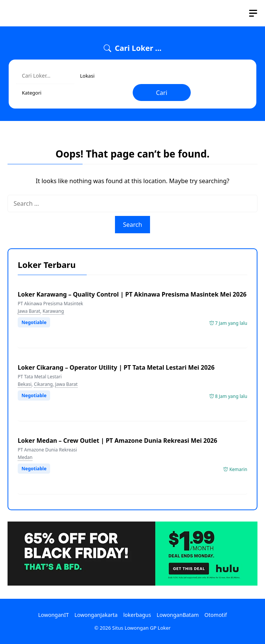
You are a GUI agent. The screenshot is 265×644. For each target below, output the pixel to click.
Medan (25, 457)
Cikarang (43, 384)
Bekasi (25, 384)
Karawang (53, 311)
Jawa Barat (29, 311)
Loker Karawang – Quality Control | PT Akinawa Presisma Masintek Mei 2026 (132, 294)
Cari (162, 93)
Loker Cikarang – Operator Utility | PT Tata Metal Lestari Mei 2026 (116, 367)
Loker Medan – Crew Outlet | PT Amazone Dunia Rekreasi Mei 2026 (117, 441)
